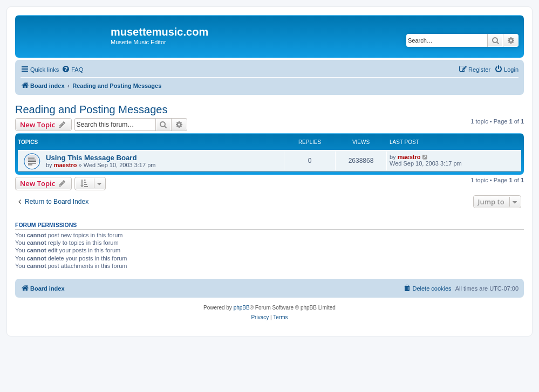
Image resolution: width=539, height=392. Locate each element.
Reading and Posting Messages (91, 109)
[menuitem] (72, 70)
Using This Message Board (91, 158)
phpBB (242, 308)
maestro (66, 165)
